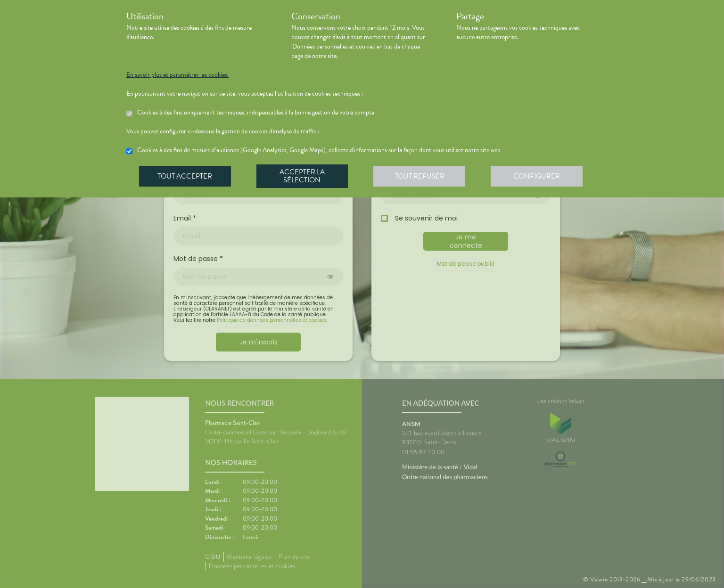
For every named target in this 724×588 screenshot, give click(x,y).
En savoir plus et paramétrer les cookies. (177, 75)
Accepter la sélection (303, 176)
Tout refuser (421, 176)
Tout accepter (185, 176)
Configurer (539, 176)
